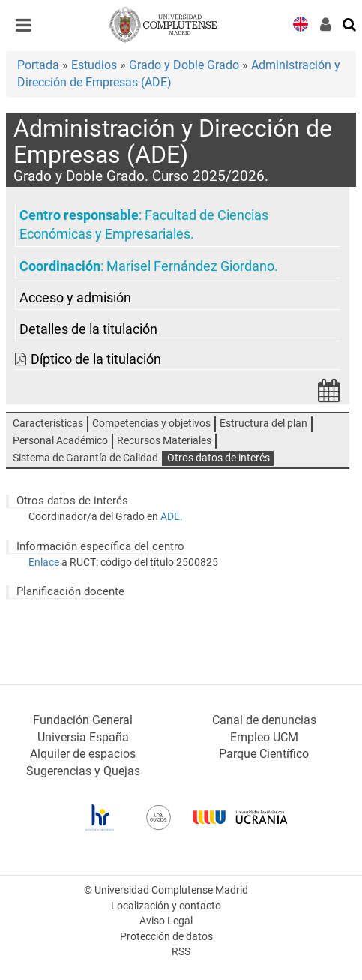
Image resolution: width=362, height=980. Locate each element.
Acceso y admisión (75, 298)
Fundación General (83, 720)
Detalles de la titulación (88, 329)
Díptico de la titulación (96, 359)
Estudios (94, 65)
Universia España (83, 737)
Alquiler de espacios (83, 754)
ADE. (172, 517)
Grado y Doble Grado (184, 65)
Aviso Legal (166, 921)
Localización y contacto (166, 906)
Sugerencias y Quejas (83, 771)
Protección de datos (166, 937)
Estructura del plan (263, 424)
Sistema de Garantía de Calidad (85, 458)
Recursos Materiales (164, 441)
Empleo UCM (264, 737)
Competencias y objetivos (151, 424)
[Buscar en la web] (350, 23)
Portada (38, 65)
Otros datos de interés (218, 458)
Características (48, 424)
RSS (181, 952)
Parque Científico (264, 754)
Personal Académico (60, 441)
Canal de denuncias (264, 720)
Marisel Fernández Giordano (190, 266)
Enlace (44, 562)
